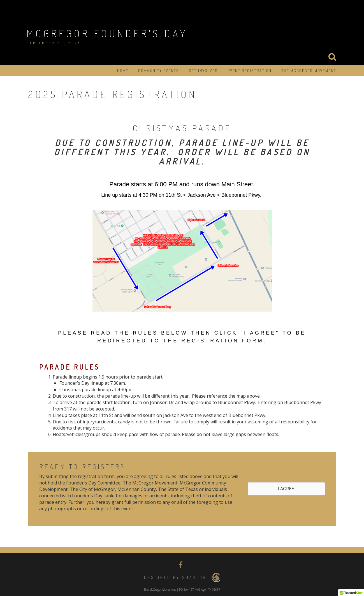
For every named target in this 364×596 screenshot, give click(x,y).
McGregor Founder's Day (107, 33)
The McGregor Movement (309, 71)
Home (123, 71)
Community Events (159, 71)
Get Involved (203, 71)
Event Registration (250, 71)
